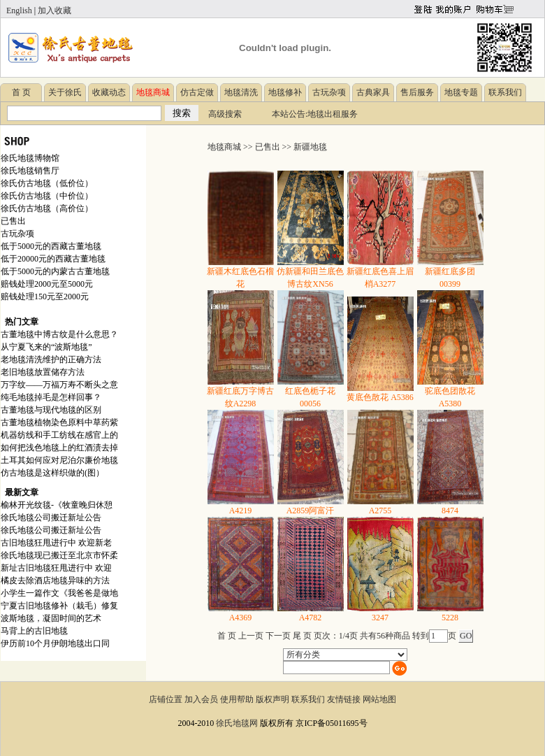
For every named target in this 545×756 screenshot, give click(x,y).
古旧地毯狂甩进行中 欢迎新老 (56, 543)
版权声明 (272, 699)
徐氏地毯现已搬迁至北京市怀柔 (59, 555)
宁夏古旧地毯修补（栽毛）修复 (59, 606)
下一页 (278, 636)
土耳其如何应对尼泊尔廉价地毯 (59, 460)
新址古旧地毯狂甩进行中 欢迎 (56, 568)
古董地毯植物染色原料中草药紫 (59, 422)
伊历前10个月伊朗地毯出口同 (55, 643)
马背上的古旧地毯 (34, 631)
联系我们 (505, 92)
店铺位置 (166, 699)
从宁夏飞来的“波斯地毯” (46, 347)
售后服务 (417, 92)
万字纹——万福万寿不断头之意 (59, 385)
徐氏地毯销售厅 (30, 171)
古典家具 (373, 92)
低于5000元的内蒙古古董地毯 (55, 271)
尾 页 (302, 636)
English (19, 10)
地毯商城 (224, 147)
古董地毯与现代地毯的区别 (51, 410)
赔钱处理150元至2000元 (45, 297)
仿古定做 (197, 92)
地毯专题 (461, 92)
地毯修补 (285, 92)
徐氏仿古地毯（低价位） (47, 183)
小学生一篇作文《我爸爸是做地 (59, 593)
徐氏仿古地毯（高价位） (47, 208)
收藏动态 (109, 92)
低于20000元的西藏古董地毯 (53, 259)
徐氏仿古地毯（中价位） (47, 196)
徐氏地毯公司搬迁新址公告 (51, 518)
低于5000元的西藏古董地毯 (51, 246)
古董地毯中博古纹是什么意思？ (59, 334)
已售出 (13, 221)
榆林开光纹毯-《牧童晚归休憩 (57, 505)
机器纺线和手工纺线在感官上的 (59, 435)
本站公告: (290, 114)
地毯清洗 (241, 92)
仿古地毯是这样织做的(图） (52, 473)
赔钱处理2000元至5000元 (47, 284)
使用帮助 (237, 699)
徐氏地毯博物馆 (30, 158)
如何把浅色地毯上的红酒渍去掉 (59, 448)
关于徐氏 (65, 92)
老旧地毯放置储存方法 (43, 372)
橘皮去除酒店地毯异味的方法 (55, 580)
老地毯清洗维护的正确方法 (51, 359)
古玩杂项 (329, 92)
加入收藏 (54, 10)
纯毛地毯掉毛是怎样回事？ (51, 397)
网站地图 (379, 699)
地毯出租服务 (333, 114)
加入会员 (201, 699)
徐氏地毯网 (237, 723)
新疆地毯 (310, 147)
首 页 (21, 92)
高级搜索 (225, 114)
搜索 (182, 113)
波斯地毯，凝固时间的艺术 (51, 618)
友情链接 (344, 699)
